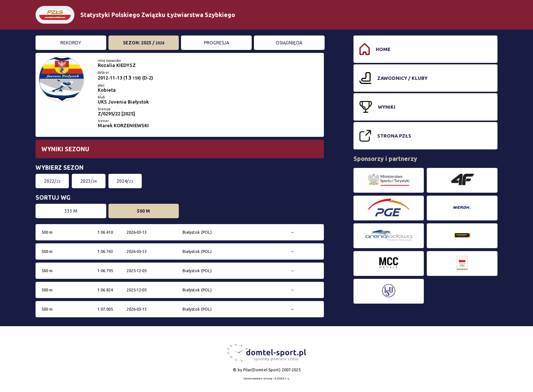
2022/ (52, 181)
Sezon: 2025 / (144, 43)
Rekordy (71, 43)
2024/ (125, 181)
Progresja (217, 43)
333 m (71, 211)
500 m (143, 211)
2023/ (89, 181)
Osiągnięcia (289, 43)
